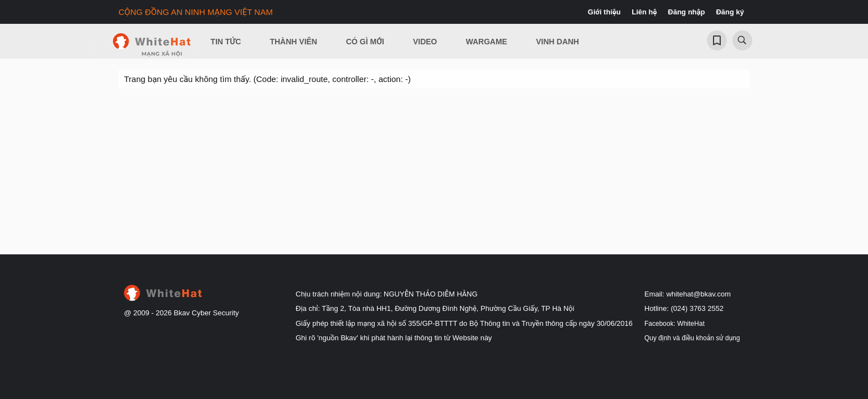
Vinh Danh (557, 42)
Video (425, 42)
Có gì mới (365, 42)
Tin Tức (226, 42)
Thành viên (293, 42)
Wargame (487, 42)
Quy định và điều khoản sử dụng (692, 338)
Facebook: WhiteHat (675, 324)
